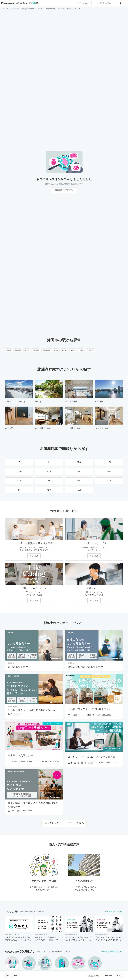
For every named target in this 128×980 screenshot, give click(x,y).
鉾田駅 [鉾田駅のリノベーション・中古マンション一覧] (64, 350)
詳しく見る (34, 556)
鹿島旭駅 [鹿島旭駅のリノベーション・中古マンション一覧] (18, 350)
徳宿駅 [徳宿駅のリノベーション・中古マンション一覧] (27, 350)
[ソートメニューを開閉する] (8, 976)
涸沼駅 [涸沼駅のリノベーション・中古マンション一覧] (9, 350)
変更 (118, 976)
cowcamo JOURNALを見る (112, 952)
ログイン (105, 3)
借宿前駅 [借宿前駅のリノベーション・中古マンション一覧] (90, 350)
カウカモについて (83, 3)
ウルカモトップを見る (114, 912)
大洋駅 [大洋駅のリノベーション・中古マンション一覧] (56, 350)
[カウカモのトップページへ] (19, 3)
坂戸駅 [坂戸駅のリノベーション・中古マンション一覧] (73, 350)
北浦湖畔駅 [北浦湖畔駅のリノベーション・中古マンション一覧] (46, 350)
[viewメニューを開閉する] (16, 976)
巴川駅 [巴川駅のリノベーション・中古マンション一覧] (81, 350)
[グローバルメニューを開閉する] (125, 3)
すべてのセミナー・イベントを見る (64, 823)
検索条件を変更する (64, 190)
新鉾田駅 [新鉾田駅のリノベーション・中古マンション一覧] (36, 350)
